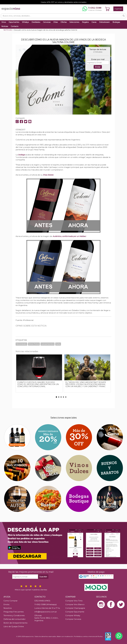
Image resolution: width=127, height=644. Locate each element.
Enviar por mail (98, 59)
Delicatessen (104, 22)
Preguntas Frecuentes (14, 612)
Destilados (36, 22)
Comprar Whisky (73, 615)
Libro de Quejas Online (14, 626)
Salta (58, 344)
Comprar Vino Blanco (75, 604)
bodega (22, 155)
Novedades (21, 344)
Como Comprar (11, 601)
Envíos (6, 604)
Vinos (4, 22)
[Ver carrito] (107, 9)
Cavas (94, 22)
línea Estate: (48, 175)
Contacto (15, 26)
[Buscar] (124, 16)
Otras (56, 22)
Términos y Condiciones (14, 615)
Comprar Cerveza (73, 619)
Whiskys (25, 22)
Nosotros (8, 608)
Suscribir (43, 577)
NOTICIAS (8, 30)
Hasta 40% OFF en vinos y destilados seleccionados (64, 2)
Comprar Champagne (75, 608)
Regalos (85, 22)
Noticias (5, 26)
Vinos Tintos (34, 344)
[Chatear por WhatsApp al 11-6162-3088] (92, 9)
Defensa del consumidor (15, 619)
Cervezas (47, 22)
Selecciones (74, 22)
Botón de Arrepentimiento (16, 623)
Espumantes (14, 22)
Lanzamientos (48, 344)
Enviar (98, 67)
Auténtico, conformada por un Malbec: (69, 236)
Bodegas (116, 22)
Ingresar (118, 9)
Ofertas (64, 22)
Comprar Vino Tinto (74, 601)
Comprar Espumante (75, 612)
